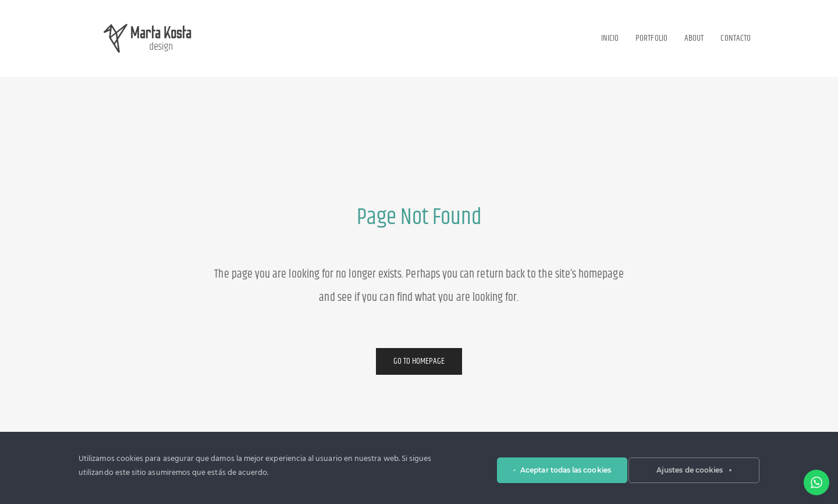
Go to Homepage (419, 361)
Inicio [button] (610, 38)
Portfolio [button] (651, 38)
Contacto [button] (736, 38)
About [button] (694, 38)
